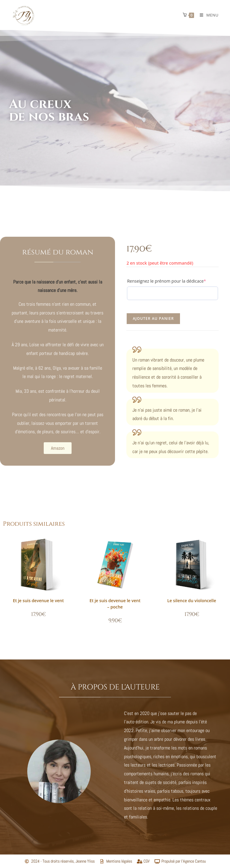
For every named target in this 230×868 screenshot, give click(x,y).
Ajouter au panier (153, 318)
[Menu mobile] (207, 15)
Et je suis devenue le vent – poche (115, 604)
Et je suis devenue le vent (38, 601)
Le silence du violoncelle (192, 601)
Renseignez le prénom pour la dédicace (172, 281)
